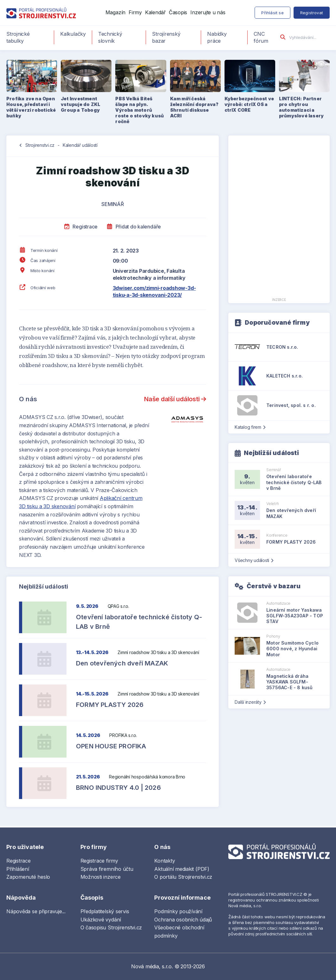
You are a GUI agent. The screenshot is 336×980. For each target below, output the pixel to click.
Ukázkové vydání (101, 920)
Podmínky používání (178, 911)
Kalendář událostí (80, 145)
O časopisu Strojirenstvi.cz (111, 927)
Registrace (81, 227)
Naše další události (175, 399)
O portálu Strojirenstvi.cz (183, 877)
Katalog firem (250, 427)
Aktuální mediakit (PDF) (182, 869)
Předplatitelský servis (105, 911)
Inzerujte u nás (208, 12)
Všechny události (254, 560)
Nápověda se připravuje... (36, 911)
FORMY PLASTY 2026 (110, 705)
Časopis (178, 12)
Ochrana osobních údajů (183, 920)
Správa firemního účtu (107, 869)
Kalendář (155, 12)
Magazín (115, 12)
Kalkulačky (73, 34)
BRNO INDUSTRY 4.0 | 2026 (118, 788)
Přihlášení (18, 869)
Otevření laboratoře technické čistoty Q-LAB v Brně (139, 622)
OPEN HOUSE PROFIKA (111, 746)
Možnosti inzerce (101, 877)
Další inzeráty (250, 702)
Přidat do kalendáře (134, 227)
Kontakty (165, 861)
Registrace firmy (99, 861)
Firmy (135, 12)
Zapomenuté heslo (28, 877)
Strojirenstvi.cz (40, 145)
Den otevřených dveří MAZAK (122, 663)
